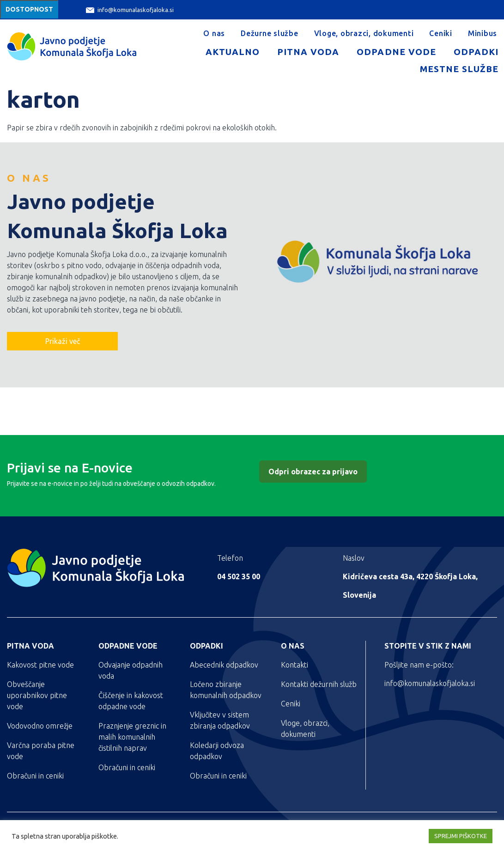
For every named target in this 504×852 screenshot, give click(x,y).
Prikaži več (63, 341)
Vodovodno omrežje (40, 726)
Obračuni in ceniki (35, 776)
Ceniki (441, 33)
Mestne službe (459, 69)
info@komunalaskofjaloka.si (130, 10)
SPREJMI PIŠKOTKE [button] (461, 836)
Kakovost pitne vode (40, 665)
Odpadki (476, 52)
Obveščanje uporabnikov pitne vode (37, 695)
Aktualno (233, 52)
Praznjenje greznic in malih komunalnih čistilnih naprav (132, 737)
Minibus (483, 33)
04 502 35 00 (239, 576)
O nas (214, 33)
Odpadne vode (396, 52)
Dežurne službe (270, 33)
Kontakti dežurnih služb (319, 684)
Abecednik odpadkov (224, 665)
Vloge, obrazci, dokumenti (364, 33)
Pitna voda (308, 52)
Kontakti (295, 665)
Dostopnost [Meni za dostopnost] (29, 9)
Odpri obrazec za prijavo (313, 472)
